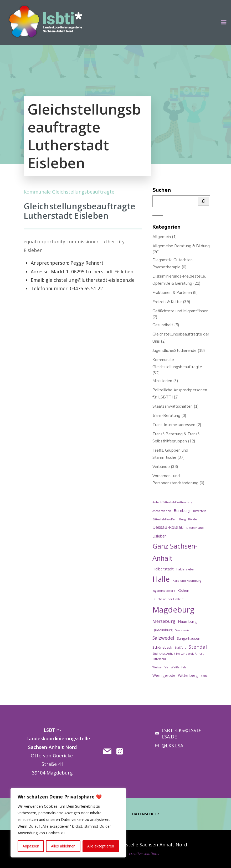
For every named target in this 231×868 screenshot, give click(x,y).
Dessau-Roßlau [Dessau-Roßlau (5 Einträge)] (168, 527)
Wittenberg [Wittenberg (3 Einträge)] (188, 675)
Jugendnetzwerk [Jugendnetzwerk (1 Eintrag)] (164, 591)
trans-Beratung (166, 416)
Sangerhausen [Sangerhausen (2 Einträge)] (189, 638)
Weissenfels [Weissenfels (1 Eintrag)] (160, 667)
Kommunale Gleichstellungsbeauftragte (69, 192)
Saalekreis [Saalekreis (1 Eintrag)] (182, 630)
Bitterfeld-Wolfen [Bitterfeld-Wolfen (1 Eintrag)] (165, 519)
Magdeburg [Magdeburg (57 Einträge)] (173, 610)
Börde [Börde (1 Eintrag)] (193, 519)
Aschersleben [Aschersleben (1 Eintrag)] (162, 511)
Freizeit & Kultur (167, 302)
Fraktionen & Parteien (172, 293)
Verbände (161, 467)
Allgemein (162, 237)
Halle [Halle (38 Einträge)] (161, 579)
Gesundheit (163, 325)
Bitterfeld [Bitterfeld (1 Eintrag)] (200, 511)
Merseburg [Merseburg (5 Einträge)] (164, 621)
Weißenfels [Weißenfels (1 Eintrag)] (178, 667)
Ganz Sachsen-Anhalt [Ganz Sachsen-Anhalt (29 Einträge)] (175, 552)
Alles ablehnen (63, 846)
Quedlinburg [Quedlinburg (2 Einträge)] (162, 630)
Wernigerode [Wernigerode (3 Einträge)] (164, 675)
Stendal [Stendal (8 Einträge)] (198, 647)
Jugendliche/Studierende (174, 351)
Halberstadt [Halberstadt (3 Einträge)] (163, 569)
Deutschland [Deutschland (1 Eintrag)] (195, 528)
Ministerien (162, 381)
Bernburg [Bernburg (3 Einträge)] (182, 511)
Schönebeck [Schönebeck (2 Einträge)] (162, 647)
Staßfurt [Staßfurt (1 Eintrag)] (180, 648)
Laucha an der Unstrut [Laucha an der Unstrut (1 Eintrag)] (168, 599)
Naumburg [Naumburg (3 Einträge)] (187, 621)
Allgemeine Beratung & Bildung (181, 246)
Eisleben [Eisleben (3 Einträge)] (160, 536)
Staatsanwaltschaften (173, 406)
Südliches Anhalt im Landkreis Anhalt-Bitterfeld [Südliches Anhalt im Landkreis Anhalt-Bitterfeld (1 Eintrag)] (178, 656)
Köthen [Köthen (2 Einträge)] (183, 590)
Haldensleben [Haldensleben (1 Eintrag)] (186, 569)
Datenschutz (146, 814)
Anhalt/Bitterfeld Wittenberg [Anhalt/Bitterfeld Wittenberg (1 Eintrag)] (172, 502)
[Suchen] (203, 201)
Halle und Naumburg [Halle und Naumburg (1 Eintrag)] (187, 581)
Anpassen (31, 846)
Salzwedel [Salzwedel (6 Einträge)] (163, 638)
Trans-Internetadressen (174, 425)
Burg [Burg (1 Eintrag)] (182, 519)
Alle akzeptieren (101, 846)
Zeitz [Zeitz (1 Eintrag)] (204, 676)
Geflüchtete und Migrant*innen (180, 311)
